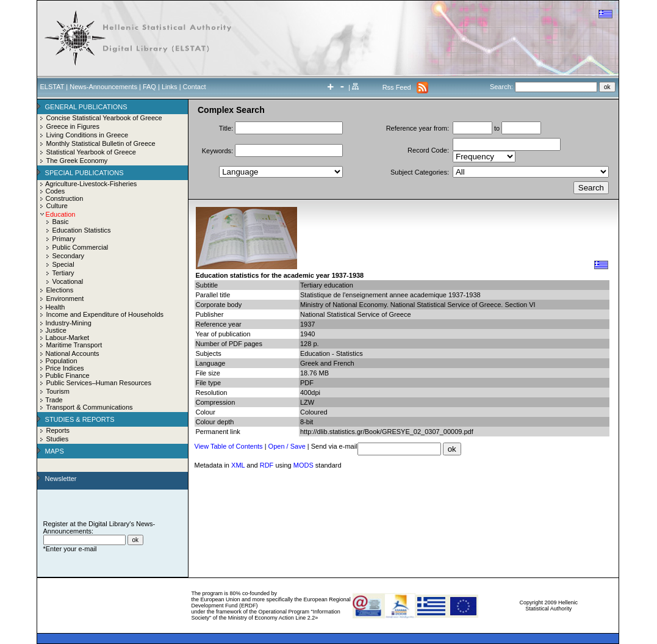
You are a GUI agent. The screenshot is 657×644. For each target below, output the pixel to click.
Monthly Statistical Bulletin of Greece (101, 143)
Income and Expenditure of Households (105, 314)
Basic (61, 222)
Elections (60, 290)
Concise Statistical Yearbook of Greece (104, 118)
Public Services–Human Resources (99, 383)
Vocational (68, 281)
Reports (58, 430)
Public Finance (68, 375)
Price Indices (65, 368)
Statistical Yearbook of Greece (91, 152)
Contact (195, 87)
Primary (64, 239)
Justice (56, 330)
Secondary (69, 256)
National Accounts (73, 353)
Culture (57, 206)
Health (56, 307)
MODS (303, 465)
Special (63, 264)
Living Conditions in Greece (88, 135)
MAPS (55, 451)
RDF (267, 465)
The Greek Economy (77, 161)
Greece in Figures (73, 126)
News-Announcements (103, 87)
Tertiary (63, 273)
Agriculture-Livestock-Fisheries (91, 184)
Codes (56, 191)
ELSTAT (52, 87)
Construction (65, 198)
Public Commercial (81, 247)
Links (170, 87)
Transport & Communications (90, 407)
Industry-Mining (69, 323)
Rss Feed (397, 87)
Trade (54, 400)
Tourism (58, 391)
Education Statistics (82, 230)
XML (238, 465)
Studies (58, 439)
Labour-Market (68, 338)
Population (62, 361)
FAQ (149, 87)
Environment (65, 298)
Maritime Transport (74, 345)
